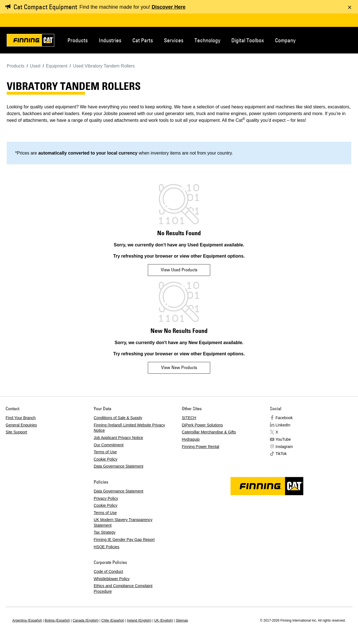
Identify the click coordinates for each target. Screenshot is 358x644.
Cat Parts (143, 40)
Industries (110, 40)
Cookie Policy (106, 459)
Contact (326, 40)
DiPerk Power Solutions (202, 425)
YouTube (283, 439)
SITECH (189, 418)
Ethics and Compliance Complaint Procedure (123, 589)
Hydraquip (191, 439)
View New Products (179, 367)
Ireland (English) (139, 620)
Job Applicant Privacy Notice (118, 438)
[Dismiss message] (350, 7)
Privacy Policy (106, 498)
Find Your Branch (21, 418)
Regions (345, 40)
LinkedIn (283, 425)
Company (285, 40)
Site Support (16, 432)
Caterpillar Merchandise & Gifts (209, 432)
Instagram (284, 447)
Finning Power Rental (201, 447)
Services (174, 40)
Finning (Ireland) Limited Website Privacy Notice (129, 428)
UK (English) (163, 620)
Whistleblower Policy (112, 579)
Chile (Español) (113, 620)
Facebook (284, 418)
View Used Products (179, 270)
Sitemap (182, 620)
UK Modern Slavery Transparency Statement (123, 522)
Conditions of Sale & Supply (118, 418)
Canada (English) (86, 620)
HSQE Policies (107, 547)
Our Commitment (109, 445)
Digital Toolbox (248, 40)
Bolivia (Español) (57, 620)
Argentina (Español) (27, 620)
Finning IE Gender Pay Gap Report (124, 540)
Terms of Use (105, 452)
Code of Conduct (108, 571)
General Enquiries (21, 425)
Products (78, 40)
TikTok (281, 454)
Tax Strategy (105, 532)
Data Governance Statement (118, 466)
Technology (207, 40)
